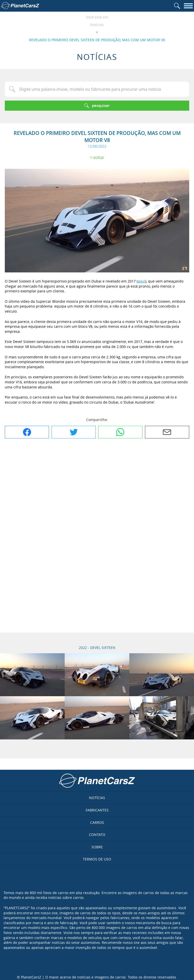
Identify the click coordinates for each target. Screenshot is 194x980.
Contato (97, 835)
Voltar (99, 157)
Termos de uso (97, 859)
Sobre (97, 847)
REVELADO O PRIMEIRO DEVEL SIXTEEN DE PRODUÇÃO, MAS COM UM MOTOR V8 (97, 40)
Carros (97, 822)
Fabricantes (97, 810)
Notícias (97, 25)
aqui (141, 281)
